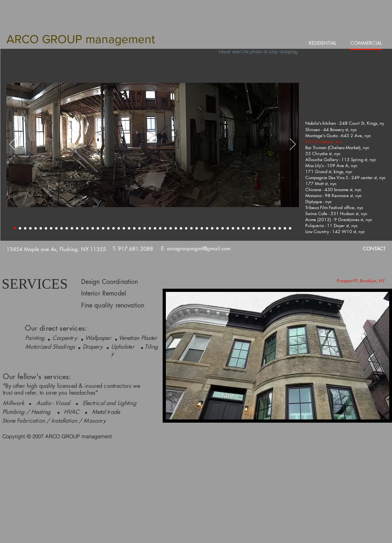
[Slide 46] (249, 228)
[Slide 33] (181, 228)
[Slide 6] (41, 228)
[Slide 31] (171, 228)
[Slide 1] (15, 228)
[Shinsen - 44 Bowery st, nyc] (332, 129)
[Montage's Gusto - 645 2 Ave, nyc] (338, 135)
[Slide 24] (134, 228)
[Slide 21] (119, 228)
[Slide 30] (165, 228)
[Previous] (12, 145)
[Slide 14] (82, 228)
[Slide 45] (243, 228)
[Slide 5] (36, 228)
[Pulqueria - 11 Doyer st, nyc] (332, 225)
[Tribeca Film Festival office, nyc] (335, 207)
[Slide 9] (56, 228)
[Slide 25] (139, 228)
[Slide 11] (67, 228)
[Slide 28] (155, 228)
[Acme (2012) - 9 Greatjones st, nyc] (339, 219)
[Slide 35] (191, 228)
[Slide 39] (212, 228)
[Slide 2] (20, 228)
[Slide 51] (275, 228)
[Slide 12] (72, 228)
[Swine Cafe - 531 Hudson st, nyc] (337, 213)
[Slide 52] (280, 228)
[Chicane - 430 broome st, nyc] (334, 189)
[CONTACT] (374, 249)
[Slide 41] (223, 228)
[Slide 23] (129, 228)
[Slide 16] (93, 228)
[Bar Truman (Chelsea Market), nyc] (338, 147)
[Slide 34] (186, 228)
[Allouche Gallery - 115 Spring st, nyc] (341, 159)
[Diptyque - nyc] (319, 201)
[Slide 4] (30, 228)
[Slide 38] (207, 228)
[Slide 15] (88, 228)
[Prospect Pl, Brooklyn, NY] (361, 280)
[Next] (293, 145)
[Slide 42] (228, 228)
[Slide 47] (254, 228)
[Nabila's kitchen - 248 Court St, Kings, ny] (345, 123)
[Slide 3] (25, 228)
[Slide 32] (176, 228)
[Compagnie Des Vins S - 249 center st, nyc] (346, 177)
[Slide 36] (197, 228)
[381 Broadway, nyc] (324, 141)
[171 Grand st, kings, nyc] (329, 171)
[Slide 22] (124, 228)
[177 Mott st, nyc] (321, 183)
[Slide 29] (160, 228)
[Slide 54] (290, 228)
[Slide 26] (145, 228)
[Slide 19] (108, 228)
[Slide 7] (46, 228)
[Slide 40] (217, 228)
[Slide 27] (150, 228)
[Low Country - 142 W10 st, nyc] (336, 231)
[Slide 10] (62, 228)
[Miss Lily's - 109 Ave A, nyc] (332, 165)
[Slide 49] (264, 228)
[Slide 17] (98, 228)
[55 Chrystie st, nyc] (323, 153)
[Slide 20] (113, 228)
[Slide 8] (51, 228)
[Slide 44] (238, 228)
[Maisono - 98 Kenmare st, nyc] (334, 195)
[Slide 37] (202, 228)
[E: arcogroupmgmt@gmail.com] (196, 249)
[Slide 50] (269, 228)
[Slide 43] (233, 228)
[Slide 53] (285, 228)
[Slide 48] (259, 228)
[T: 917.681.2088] (133, 249)
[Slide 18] (103, 228)
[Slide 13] (77, 228)
